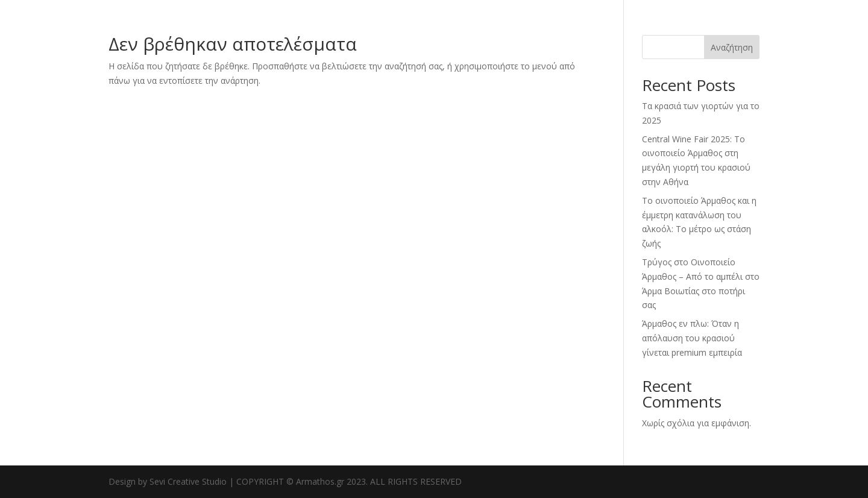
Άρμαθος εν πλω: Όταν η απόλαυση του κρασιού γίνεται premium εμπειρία (692, 338)
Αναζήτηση (732, 47)
